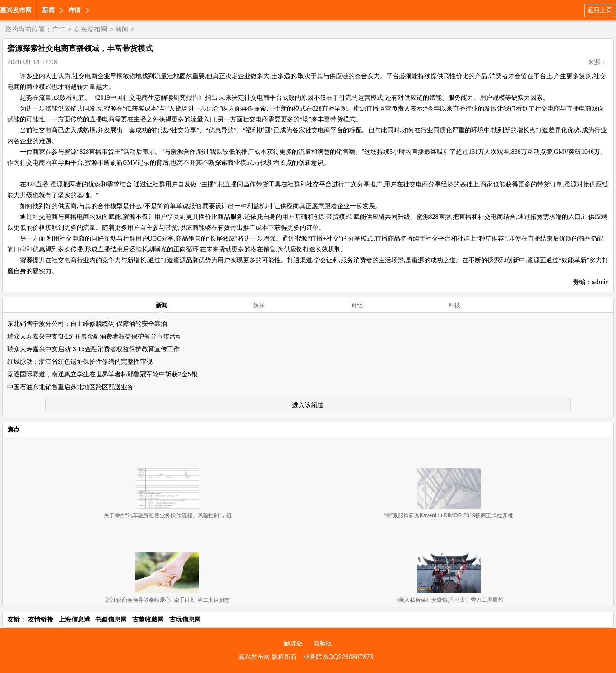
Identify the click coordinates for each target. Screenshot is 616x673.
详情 (74, 10)
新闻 (48, 10)
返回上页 (600, 10)
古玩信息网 (185, 619)
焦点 (14, 429)
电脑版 (323, 643)
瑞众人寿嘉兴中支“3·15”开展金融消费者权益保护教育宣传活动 (95, 336)
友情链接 (41, 619)
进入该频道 (308, 405)
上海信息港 (74, 619)
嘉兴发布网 (16, 10)
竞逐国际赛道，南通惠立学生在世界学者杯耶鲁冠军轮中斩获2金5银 (102, 374)
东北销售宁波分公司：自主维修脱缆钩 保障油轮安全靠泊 (87, 324)
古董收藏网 (148, 619)
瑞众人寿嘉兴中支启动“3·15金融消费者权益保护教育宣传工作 (93, 349)
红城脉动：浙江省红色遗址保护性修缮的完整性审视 (80, 362)
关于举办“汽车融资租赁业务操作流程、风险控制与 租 (168, 515)
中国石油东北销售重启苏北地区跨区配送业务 (70, 387)
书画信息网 (111, 619)
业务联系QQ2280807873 (338, 657)
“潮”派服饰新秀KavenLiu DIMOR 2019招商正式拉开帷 (448, 515)
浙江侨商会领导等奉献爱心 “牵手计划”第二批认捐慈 (168, 600)
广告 (59, 29)
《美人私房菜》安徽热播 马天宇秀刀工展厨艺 (448, 600)
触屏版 (293, 643)
